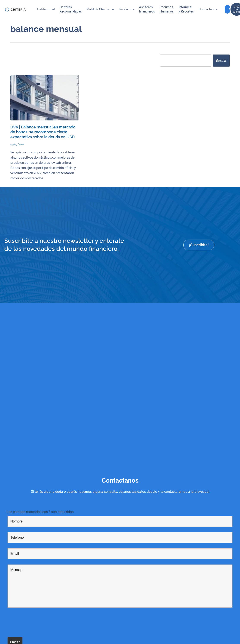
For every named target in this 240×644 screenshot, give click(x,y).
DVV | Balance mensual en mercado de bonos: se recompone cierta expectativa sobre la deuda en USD (43, 134)
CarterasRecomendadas (71, 9)
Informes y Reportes (186, 9)
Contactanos (208, 9)
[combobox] (186, 61)
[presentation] (40, 628)
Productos (127, 9)
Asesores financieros (147, 9)
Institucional (46, 9)
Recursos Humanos (167, 9)
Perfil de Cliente (101, 9)
